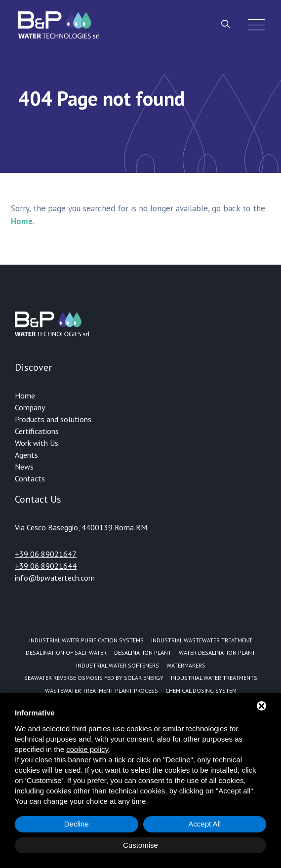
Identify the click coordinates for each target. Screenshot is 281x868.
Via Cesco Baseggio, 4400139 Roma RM (81, 527)
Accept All (204, 824)
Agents (26, 455)
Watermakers (186, 665)
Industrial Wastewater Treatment (202, 640)
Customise (140, 845)
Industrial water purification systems (86, 640)
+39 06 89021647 (46, 554)
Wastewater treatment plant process (101, 690)
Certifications (37, 431)
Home (25, 395)
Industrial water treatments (214, 678)
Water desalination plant (217, 652)
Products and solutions (53, 419)
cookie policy (87, 749)
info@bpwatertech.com (55, 578)
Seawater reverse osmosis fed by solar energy (94, 678)
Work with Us (37, 443)
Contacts (30, 478)
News (24, 467)
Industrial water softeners (118, 665)
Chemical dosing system (201, 690)
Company (30, 407)
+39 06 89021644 (46, 566)
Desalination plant (143, 652)
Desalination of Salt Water (66, 652)
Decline (77, 824)
